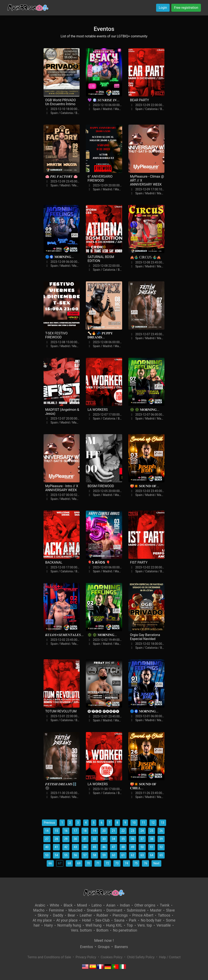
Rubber (102, 915)
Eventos (86, 947)
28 (56, 839)
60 (114, 855)
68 (69, 863)
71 (98, 863)
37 (142, 839)
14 (47, 831)
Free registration (186, 8)
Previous (49, 823)
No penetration (125, 930)
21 (114, 831)
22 (123, 831)
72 (107, 863)
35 (123, 839)
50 (142, 847)
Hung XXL (114, 925)
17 (75, 831)
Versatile (164, 925)
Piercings (120, 915)
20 (104, 831)
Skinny (43, 915)
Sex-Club (102, 920)
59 (104, 855)
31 (85, 839)
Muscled (75, 910)
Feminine (56, 910)
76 (145, 863)
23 (133, 831)
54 (56, 855)
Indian (125, 905)
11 (144, 823)
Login (163, 8)
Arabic (40, 905)
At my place (42, 920)
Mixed (82, 905)
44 (85, 847)
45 (94, 847)
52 (161, 847)
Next (156, 863)
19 (94, 831)
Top (130, 925)
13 (163, 823)
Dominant (114, 910)
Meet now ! (104, 940)
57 (85, 855)
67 (60, 863)
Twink (165, 905)
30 (75, 839)
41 (56, 847)
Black (68, 905)
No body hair (151, 920)
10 (134, 823)
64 (152, 855)
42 (66, 847)
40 (47, 847)
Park (132, 920)
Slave (170, 910)
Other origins (145, 905)
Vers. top (145, 925)
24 (142, 831)
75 (136, 863)
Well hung (93, 925)
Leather (86, 915)
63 (142, 855)
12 (153, 823)
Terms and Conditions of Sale (49, 957)
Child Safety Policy (141, 957)
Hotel (86, 920)
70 (88, 863)
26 (161, 831)
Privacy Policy (86, 957)
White (55, 905)
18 (85, 831)
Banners (121, 947)
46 (104, 847)
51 (152, 847)
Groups (104, 947)
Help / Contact (170, 957)
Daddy (58, 915)
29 (66, 839)
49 (133, 847)
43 (75, 847)
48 (123, 847)
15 (56, 831)
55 (66, 855)
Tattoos (164, 915)
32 (94, 839)
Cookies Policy (112, 957)
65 (161, 855)
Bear (71, 915)
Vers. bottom (81, 930)
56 (75, 855)
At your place (67, 920)
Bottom (103, 930)
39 (161, 839)
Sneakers (94, 910)
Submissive (136, 910)
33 (104, 839)
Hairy (48, 925)
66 (50, 863)
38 (152, 839)
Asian (111, 905)
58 (94, 855)
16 (66, 831)
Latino (97, 905)
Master (156, 910)
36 (133, 839)
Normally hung (69, 925)
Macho (39, 910)
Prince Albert (143, 915)
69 (79, 863)
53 (47, 855)
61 (123, 855)
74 (127, 863)
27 (47, 839)
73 (117, 863)
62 (133, 855)
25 (152, 831)
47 (114, 847)
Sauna (119, 920)
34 (114, 839)
